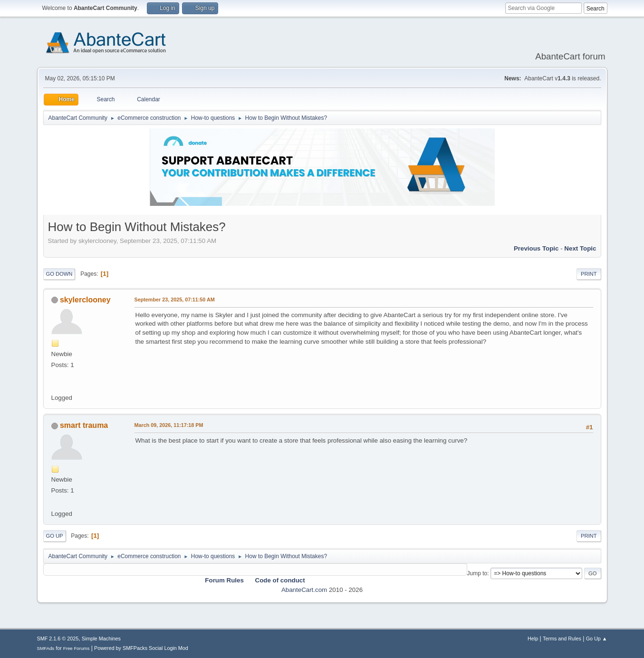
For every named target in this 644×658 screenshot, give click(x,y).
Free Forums (77, 648)
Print (589, 274)
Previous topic (536, 248)
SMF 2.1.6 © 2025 (58, 639)
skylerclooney (85, 300)
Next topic (580, 248)
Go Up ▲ (597, 639)
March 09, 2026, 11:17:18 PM (169, 425)
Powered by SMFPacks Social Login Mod (141, 648)
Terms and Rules (562, 639)
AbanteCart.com (304, 590)
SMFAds (46, 648)
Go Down (59, 274)
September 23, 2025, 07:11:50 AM (175, 300)
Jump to (477, 573)
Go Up (55, 536)
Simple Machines (101, 639)
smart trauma (84, 425)
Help (533, 639)
